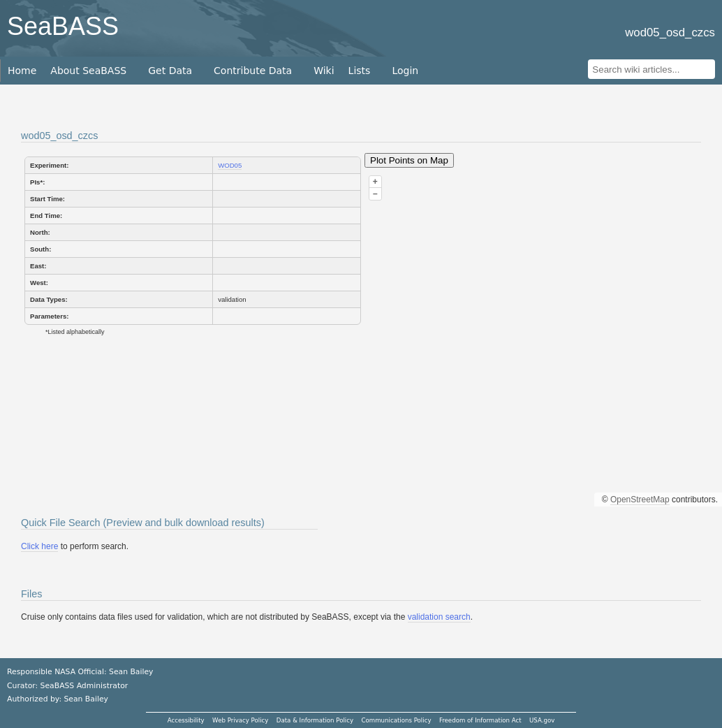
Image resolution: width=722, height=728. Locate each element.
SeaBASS (63, 26)
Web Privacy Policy (240, 720)
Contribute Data (253, 71)
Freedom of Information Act (480, 720)
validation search (439, 617)
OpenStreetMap (640, 500)
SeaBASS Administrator (84, 686)
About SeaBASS (88, 71)
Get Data (170, 71)
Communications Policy (396, 720)
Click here (39, 546)
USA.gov (542, 720)
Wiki (324, 71)
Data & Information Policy (315, 720)
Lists (360, 71)
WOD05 (230, 165)
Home (22, 71)
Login (405, 71)
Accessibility (186, 720)
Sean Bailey (86, 699)
